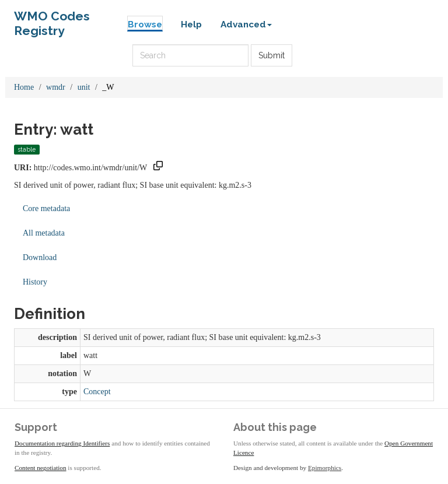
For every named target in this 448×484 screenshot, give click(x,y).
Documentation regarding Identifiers (62, 443)
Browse (145, 24)
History (35, 282)
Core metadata (46, 208)
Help (191, 24)
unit (84, 87)
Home (24, 87)
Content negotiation (41, 468)
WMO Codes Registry (52, 19)
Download (40, 257)
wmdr (56, 87)
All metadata (44, 233)
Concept (97, 392)
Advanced (246, 24)
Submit (272, 55)
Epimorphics (325, 468)
